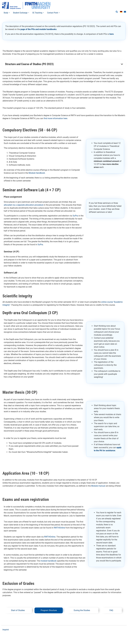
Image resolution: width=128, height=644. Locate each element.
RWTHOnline (59, 528)
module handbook (48, 561)
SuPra (75, 216)
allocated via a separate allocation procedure (24, 205)
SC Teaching (38, 13)
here (112, 34)
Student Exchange (21, 13)
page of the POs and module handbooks (38, 29)
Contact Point (53, 13)
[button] (117, 12)
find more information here (55, 118)
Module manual (98, 486)
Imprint (6, 630)
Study (7, 13)
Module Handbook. (37, 173)
